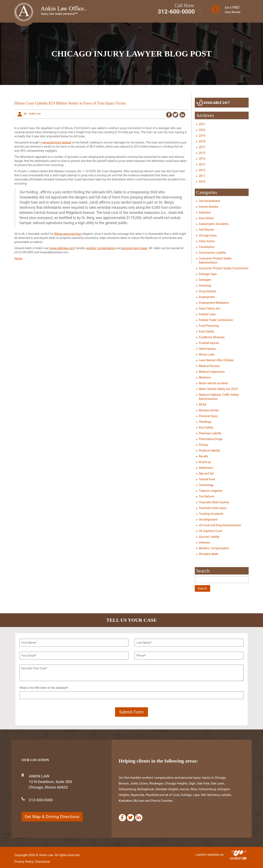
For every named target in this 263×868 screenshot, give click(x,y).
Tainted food (207, 479)
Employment (207, 297)
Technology (206, 485)
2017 (202, 147)
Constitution (207, 247)
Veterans (205, 542)
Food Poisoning (209, 326)
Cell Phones (206, 230)
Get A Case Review (232, 10)
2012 (202, 170)
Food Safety (206, 331)
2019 (202, 136)
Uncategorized (208, 519)
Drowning (205, 286)
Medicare (205, 377)
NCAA (203, 405)
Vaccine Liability (209, 537)
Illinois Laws (207, 354)
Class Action (207, 241)
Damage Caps (208, 274)
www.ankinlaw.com (62, 248)
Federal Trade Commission (216, 320)
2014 (202, 159)
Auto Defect (206, 218)
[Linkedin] (139, 818)
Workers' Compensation (214, 548)
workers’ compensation (101, 248)
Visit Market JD (239, 851)
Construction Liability (212, 253)
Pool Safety (206, 428)
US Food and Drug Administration (220, 525)
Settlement (206, 468)
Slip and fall (206, 474)
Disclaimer (43, 862)
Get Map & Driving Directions (52, 817)
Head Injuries (207, 349)
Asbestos (205, 212)
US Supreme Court (211, 531)
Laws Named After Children (216, 360)
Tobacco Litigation (211, 491)
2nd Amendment (209, 201)
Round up (205, 462)
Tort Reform (207, 496)
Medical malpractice (212, 372)
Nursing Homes (209, 410)
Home (18, 258)
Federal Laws (207, 314)
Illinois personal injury (68, 234)
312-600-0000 (176, 12)
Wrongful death (209, 554)
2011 (202, 176)
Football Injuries (209, 343)
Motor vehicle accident (213, 383)
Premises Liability (210, 433)
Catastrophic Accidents (214, 224)
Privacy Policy (24, 862)
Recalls (204, 456)
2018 (202, 141)
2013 (202, 164)
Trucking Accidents (211, 514)
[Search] (222, 580)
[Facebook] (122, 818)
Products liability (209, 451)
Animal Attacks (209, 207)
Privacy (204, 445)
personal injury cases (134, 248)
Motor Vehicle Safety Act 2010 (218, 389)
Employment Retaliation (214, 303)
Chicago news (208, 235)
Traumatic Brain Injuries (214, 502)
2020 (202, 130)
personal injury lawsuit (57, 142)
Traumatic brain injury (213, 508)
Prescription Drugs (211, 439)
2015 (202, 153)
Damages (205, 280)
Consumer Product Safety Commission (224, 268)
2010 (202, 182)
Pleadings (205, 422)
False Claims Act (210, 308)
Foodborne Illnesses (212, 337)
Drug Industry (207, 291)
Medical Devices (209, 366)
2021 (202, 124)
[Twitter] (131, 818)
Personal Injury (208, 416)
